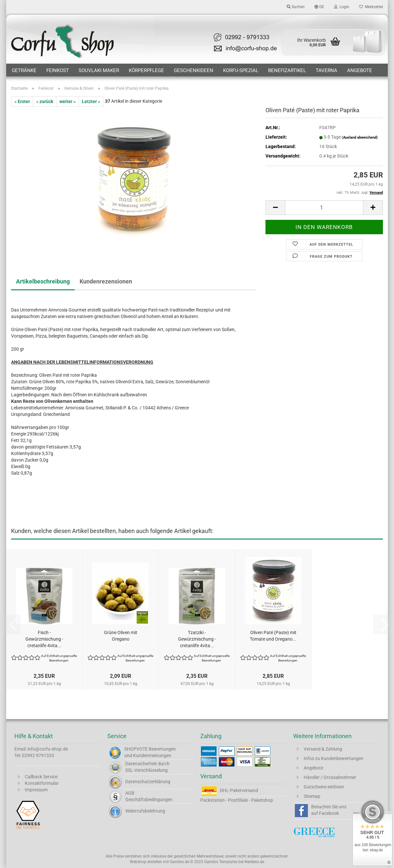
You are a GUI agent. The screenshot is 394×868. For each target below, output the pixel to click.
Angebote (360, 70)
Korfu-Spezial (241, 70)
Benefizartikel (287, 70)
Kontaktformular (42, 783)
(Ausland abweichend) (360, 137)
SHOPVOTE (136, 749)
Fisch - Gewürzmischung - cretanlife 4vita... (44, 639)
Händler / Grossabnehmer (330, 777)
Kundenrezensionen (106, 281)
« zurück (45, 101)
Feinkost (58, 70)
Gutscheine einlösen (324, 787)
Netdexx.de (254, 862)
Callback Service (41, 777)
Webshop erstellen (146, 862)
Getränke (24, 70)
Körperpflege (146, 70)
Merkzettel (371, 7)
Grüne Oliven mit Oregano (121, 636)
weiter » (68, 101)
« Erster (22, 101)
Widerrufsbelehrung (145, 811)
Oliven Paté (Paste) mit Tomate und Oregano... (273, 636)
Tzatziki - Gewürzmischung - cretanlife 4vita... (197, 639)
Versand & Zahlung (323, 749)
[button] (319, 7)
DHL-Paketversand (239, 790)
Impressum (36, 790)
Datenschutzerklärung (148, 782)
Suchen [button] (296, 7)
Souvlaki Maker (99, 70)
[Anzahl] (324, 208)
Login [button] (342, 7)
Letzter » (91, 101)
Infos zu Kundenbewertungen (333, 758)
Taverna (326, 70)
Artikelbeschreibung (43, 281)
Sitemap (312, 796)
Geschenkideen (194, 70)
